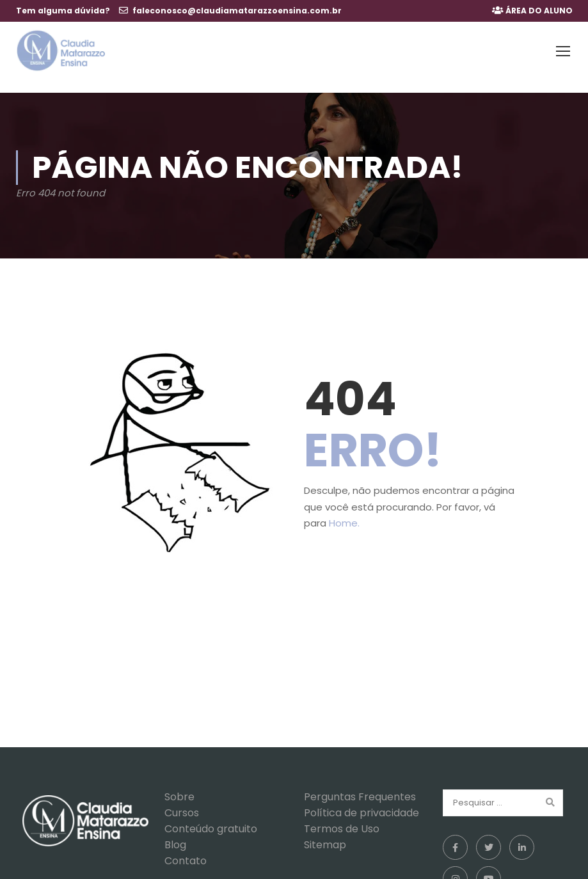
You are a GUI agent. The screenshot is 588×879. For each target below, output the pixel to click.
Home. (344, 511)
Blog (175, 833)
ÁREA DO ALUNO (539, 11)
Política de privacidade (362, 801)
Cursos (182, 801)
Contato (186, 849)
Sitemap (325, 833)
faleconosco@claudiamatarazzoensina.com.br (237, 11)
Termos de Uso (342, 817)
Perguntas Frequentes (360, 785)
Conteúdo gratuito (211, 817)
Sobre (179, 785)
